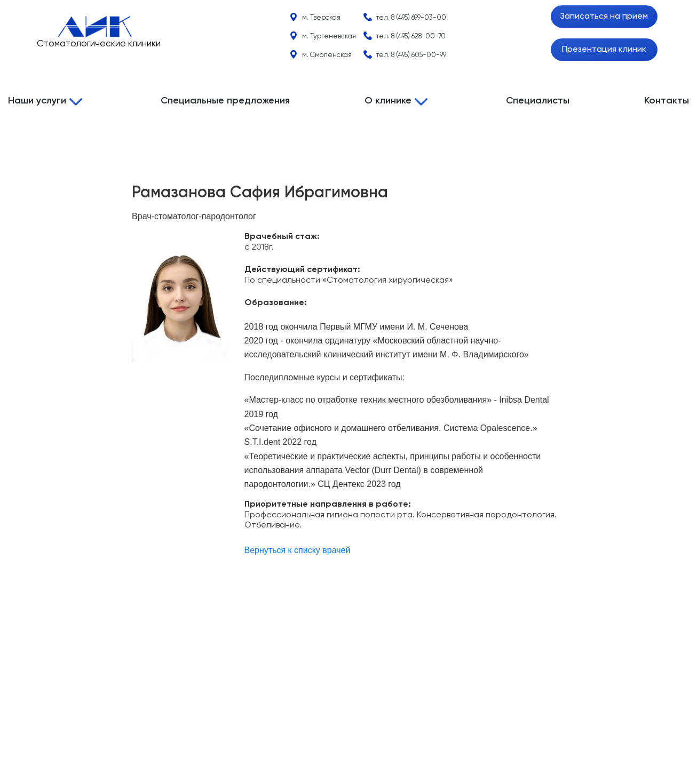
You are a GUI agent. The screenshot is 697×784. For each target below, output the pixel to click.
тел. (411, 18)
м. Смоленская (327, 55)
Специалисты (538, 101)
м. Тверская (321, 18)
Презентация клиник (604, 50)
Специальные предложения (225, 101)
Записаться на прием (604, 17)
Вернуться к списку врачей (298, 550)
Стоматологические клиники (99, 44)
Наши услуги (37, 101)
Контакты (667, 101)
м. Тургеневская (329, 37)
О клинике (388, 101)
